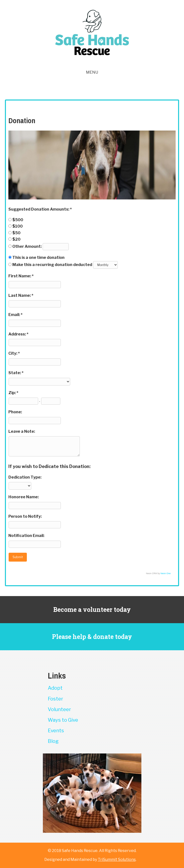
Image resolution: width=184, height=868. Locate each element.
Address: (17, 334)
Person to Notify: (25, 516)
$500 (18, 220)
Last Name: (20, 295)
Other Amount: (27, 246)
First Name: (20, 276)
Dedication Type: (25, 477)
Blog (53, 741)
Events (56, 731)
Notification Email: (26, 536)
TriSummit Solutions (117, 860)
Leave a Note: (22, 431)
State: (15, 373)
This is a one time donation (38, 258)
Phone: (15, 412)
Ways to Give (63, 720)
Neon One (166, 573)
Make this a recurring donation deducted (52, 265)
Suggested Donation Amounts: (39, 209)
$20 (16, 239)
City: (13, 353)
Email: (15, 315)
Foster (55, 699)
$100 (17, 226)
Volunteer (59, 709)
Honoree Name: (24, 497)
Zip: (12, 393)
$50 (16, 233)
